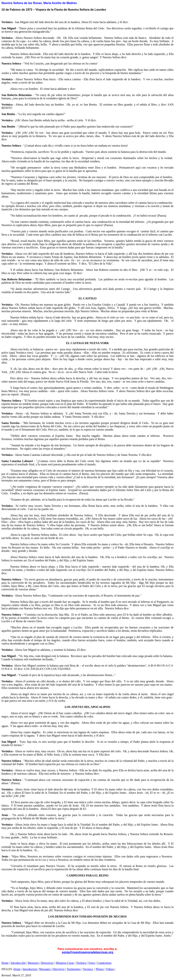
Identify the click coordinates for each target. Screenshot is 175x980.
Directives (59, 969)
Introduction (30, 969)
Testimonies (74, 969)
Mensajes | (34, 963)
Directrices (47, 963)
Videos (110, 969)
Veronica (88, 969)
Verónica (81, 963)
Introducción (18, 963)
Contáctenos (104, 963)
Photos (100, 969)
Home (5, 963)
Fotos (92, 963)
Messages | (45, 969)
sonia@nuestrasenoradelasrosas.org (87, 952)
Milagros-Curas (65, 963)
